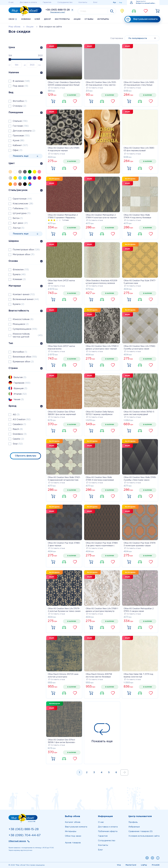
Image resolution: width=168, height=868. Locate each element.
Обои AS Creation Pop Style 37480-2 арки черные (64, 544)
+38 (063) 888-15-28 (58, 10)
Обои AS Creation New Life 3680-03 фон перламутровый (139, 149)
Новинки (26, 19)
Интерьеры (103, 19)
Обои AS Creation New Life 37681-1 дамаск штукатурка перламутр (102, 610)
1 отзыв (65, 220)
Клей (37, 19)
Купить (53, 101)
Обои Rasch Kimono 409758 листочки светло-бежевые (99, 676)
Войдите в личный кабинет (146, 3)
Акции (77, 19)
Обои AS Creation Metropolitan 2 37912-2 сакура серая (139, 610)
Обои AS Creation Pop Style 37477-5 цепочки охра (140, 282)
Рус (115, 3)
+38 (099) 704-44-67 (25, 835)
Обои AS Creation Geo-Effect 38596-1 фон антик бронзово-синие (62, 741)
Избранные (134, 827)
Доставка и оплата (28, 2)
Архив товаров (73, 843)
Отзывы (89, 19)
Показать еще (102, 733)
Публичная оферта (108, 831)
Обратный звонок (17, 841)
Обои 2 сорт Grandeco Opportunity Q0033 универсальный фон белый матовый (64, 84)
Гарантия (47, 2)
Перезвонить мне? (58, 12)
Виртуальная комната (141, 19)
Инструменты (62, 19)
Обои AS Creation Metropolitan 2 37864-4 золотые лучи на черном (101, 216)
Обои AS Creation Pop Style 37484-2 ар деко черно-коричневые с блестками (102, 545)
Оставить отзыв (57, 88)
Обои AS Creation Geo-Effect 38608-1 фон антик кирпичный (62, 413)
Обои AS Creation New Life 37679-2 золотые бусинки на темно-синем (64, 610)
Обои (13, 19)
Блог (95, 2)
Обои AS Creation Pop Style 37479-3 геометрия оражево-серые (140, 544)
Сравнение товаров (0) (141, 831)
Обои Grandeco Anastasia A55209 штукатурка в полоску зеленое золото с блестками (101, 282)
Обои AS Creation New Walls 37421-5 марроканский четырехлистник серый (64, 479)
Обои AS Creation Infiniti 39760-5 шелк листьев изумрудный (139, 413)
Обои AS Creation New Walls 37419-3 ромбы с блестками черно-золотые (140, 479)
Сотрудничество (65, 2)
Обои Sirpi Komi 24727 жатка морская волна (61, 348)
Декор (47, 19)
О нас (11, 2)
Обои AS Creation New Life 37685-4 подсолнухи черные (64, 149)
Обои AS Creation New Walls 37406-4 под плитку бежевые (137, 216)
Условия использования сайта (144, 836)
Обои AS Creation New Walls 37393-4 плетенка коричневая (100, 479)
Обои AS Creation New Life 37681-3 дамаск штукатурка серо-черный (102, 348)
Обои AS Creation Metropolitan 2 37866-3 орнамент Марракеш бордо (63, 217)
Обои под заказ (73, 836)
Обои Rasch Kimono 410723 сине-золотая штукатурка (63, 676)
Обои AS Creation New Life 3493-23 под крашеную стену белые (139, 84)
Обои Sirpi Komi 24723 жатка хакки (61, 282)
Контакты (83, 2)
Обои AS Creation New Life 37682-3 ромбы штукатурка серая (140, 348)
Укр (120, 3)
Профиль (133, 822)
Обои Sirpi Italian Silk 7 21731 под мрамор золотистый (138, 676)
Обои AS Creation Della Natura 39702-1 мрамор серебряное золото (100, 413)
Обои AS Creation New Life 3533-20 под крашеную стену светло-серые (101, 84)
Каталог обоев (73, 822)
